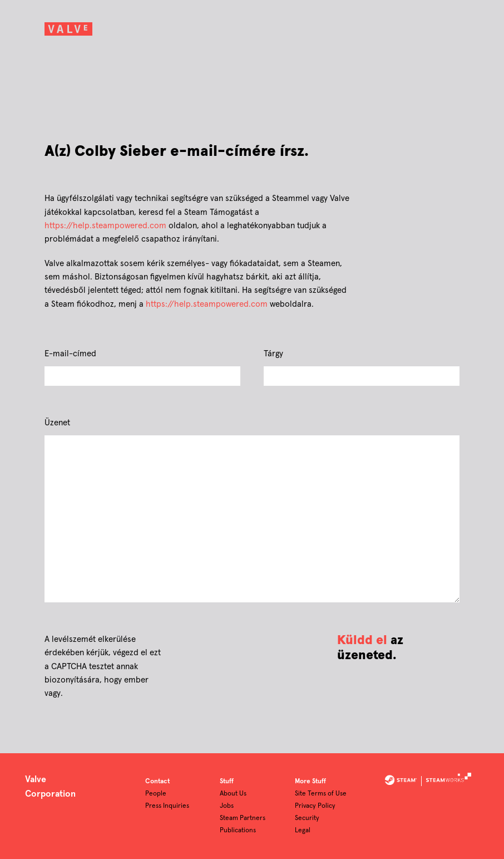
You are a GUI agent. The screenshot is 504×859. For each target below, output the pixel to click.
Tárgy (273, 354)
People (156, 794)
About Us (233, 794)
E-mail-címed (70, 354)
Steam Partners (243, 818)
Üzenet (57, 423)
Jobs (227, 806)
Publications (238, 831)
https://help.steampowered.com (105, 226)
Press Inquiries (167, 806)
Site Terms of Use (321, 794)
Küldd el (362, 640)
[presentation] (250, 648)
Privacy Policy (315, 806)
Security (307, 818)
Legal (303, 831)
